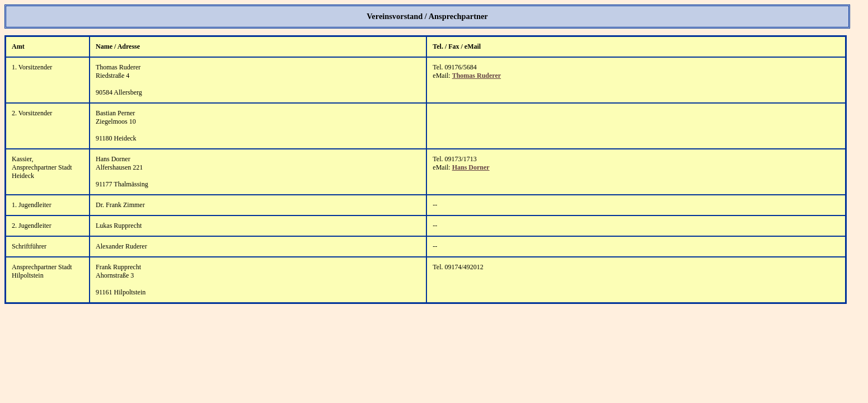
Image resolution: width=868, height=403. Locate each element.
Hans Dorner (471, 167)
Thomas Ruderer (477, 76)
